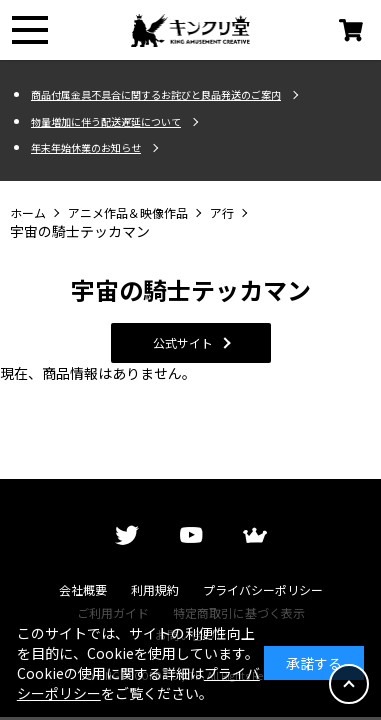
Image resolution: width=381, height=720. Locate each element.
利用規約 (155, 589)
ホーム (28, 213)
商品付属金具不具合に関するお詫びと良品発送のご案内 (156, 95)
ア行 (222, 213)
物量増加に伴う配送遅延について (106, 122)
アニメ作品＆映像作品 (128, 213)
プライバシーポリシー (263, 589)
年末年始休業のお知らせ (86, 148)
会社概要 (83, 589)
